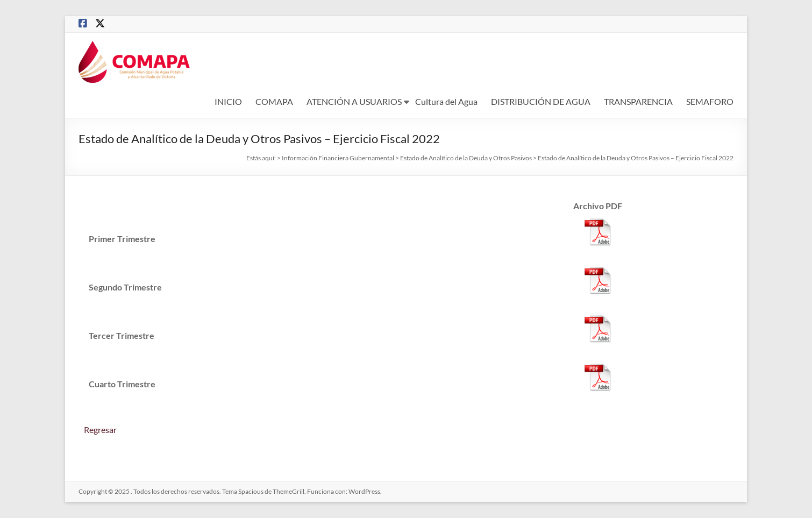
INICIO (228, 101)
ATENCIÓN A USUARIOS (354, 101)
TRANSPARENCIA (638, 101)
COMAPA (274, 101)
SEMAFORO (710, 101)
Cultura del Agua (446, 101)
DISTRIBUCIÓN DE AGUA (541, 101)
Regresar (100, 430)
